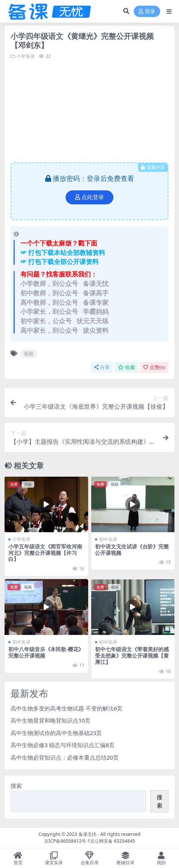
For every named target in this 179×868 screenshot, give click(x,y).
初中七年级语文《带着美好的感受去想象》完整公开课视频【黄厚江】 (132, 656)
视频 (29, 354)
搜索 (16, 786)
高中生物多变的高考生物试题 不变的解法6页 (67, 708)
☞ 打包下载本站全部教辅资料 (63, 253)
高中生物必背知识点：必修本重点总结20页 (65, 757)
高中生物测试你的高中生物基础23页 (56, 733)
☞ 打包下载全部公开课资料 (60, 262)
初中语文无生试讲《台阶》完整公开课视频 (132, 550)
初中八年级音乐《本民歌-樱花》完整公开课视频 (46, 652)
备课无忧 (87, 834)
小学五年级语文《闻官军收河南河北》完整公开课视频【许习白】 (45, 553)
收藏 (126, 367)
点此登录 (89, 197)
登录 (147, 12)
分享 (102, 367)
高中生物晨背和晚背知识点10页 (50, 720)
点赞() (154, 367)
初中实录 (108, 539)
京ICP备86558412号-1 (67, 841)
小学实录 (26, 56)
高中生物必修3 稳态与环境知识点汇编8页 (63, 745)
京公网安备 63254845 (112, 841)
